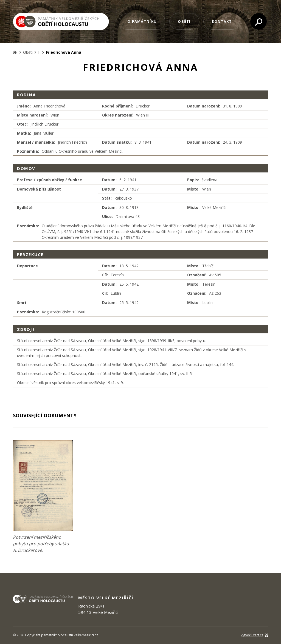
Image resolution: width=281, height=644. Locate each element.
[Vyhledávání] (258, 21)
